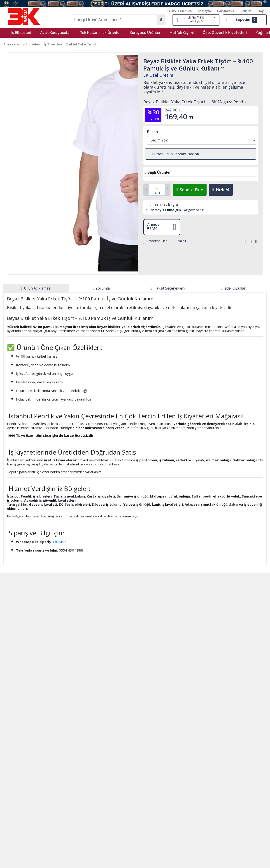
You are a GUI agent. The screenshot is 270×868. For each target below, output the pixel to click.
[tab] (36, 288)
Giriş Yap (196, 19)
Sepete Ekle (190, 190)
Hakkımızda (226, 11)
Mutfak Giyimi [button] (182, 33)
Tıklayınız (59, 542)
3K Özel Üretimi (159, 75)
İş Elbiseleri (31, 44)
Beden (152, 132)
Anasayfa (205, 11)
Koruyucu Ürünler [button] (145, 33)
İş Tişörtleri (53, 44)
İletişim (246, 11)
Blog (261, 11)
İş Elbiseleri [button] (21, 33)
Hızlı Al (221, 190)
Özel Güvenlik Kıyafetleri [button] (225, 33)
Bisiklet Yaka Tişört (81, 44)
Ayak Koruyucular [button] (56, 33)
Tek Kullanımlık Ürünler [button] (100, 33)
